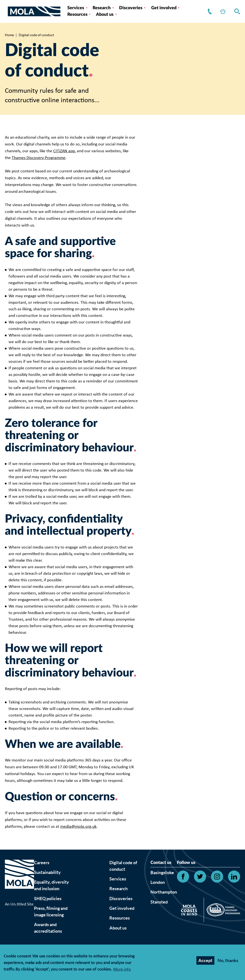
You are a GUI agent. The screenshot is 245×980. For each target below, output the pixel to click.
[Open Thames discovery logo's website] (222, 911)
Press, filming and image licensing (51, 912)
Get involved (164, 8)
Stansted (159, 902)
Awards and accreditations (48, 928)
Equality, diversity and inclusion (52, 885)
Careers (42, 863)
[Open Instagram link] (217, 877)
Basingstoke (162, 873)
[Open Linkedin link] (234, 877)
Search (236, 11)
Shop (222, 11)
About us (105, 15)
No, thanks (228, 961)
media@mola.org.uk (78, 827)
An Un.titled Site (19, 904)
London (158, 882)
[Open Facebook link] (183, 877)
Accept (205, 961)
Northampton (164, 892)
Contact (209, 11)
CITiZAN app (64, 151)
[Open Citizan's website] (190, 911)
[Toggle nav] (6, 11)
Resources (77, 15)
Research (102, 8)
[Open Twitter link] (200, 877)
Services (76, 8)
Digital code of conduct (123, 866)
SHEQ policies (48, 899)
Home (9, 35)
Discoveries (131, 8)
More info (122, 970)
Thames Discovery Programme (39, 158)
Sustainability (47, 872)
